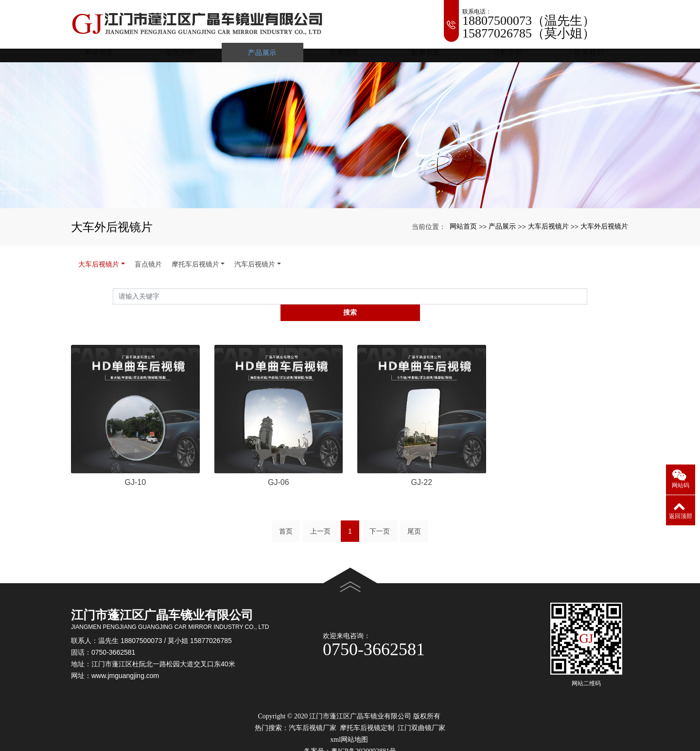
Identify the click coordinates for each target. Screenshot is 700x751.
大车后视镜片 (548, 232)
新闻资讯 (430, 58)
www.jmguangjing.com (125, 666)
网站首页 (111, 58)
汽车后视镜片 (255, 270)
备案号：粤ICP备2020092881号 (350, 742)
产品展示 (271, 58)
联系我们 (589, 58)
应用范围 (350, 58)
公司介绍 (191, 58)
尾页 (414, 521)
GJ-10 (135, 472)
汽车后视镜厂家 (313, 718)
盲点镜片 (148, 270)
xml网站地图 (349, 730)
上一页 (320, 521)
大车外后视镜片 (604, 232)
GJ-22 (421, 472)
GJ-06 (279, 472)
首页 (286, 521)
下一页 (380, 521)
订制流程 (510, 58)
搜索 (587, 302)
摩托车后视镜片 (195, 270)
